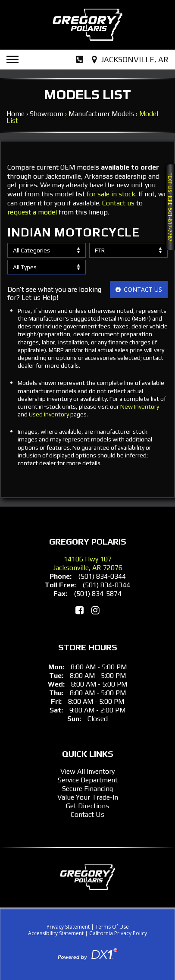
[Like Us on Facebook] (80, 610)
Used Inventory (49, 414)
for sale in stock (111, 194)
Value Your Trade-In (88, 797)
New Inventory (140, 406)
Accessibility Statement (56, 933)
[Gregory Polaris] (87, 25)
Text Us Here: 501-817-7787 (170, 207)
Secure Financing (87, 789)
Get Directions (87, 806)
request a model (32, 212)
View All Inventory (87, 771)
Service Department (88, 780)
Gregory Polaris (88, 541)
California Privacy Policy (118, 933)
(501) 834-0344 (102, 576)
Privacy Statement (68, 927)
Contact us (118, 203)
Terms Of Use (112, 927)
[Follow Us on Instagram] (95, 610)
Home (16, 114)
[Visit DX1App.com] (87, 953)
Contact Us (87, 815)
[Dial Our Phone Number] (80, 60)
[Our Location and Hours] (131, 60)
